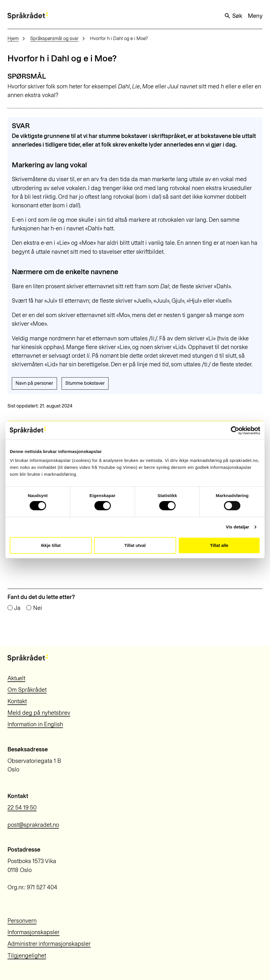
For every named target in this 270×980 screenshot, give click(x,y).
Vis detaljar (238, 527)
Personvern (22, 921)
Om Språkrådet (27, 690)
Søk (233, 16)
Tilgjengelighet (27, 956)
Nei (38, 608)
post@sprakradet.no (33, 825)
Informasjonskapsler (34, 932)
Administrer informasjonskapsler (49, 944)
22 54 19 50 (22, 807)
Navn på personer (34, 383)
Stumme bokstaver (85, 383)
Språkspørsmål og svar (54, 38)
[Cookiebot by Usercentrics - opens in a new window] (235, 430)
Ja (17, 608)
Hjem (13, 38)
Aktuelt (16, 678)
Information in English (35, 724)
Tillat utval (135, 545)
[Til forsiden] (28, 16)
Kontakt (17, 701)
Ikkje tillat (51, 545)
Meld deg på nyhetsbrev (39, 713)
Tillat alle (219, 545)
